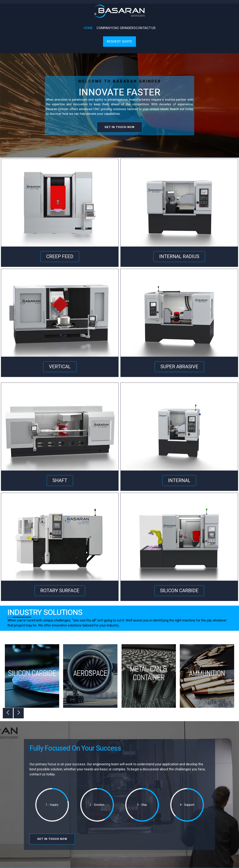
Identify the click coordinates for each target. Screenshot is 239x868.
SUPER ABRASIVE (179, 367)
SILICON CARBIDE (179, 591)
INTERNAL (179, 481)
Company (103, 28)
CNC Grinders (123, 28)
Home (88, 28)
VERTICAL (60, 367)
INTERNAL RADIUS (179, 257)
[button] (8, 713)
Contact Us (146, 28)
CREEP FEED (60, 257)
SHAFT (60, 481)
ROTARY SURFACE (60, 591)
